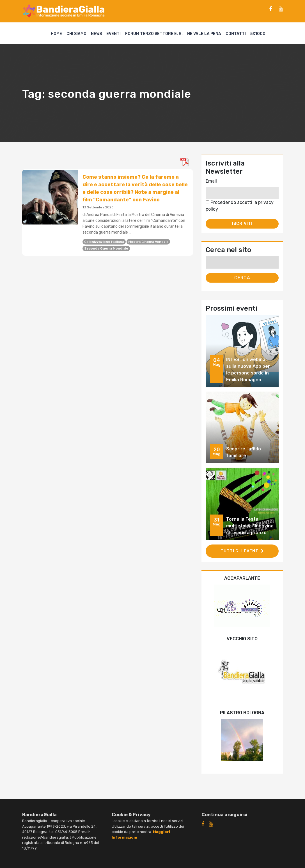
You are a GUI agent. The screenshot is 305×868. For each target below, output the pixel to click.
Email (211, 181)
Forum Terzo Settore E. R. (154, 34)
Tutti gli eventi (242, 551)
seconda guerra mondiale (106, 248)
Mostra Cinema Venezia (148, 242)
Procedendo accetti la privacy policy (240, 206)
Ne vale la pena (204, 34)
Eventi (113, 34)
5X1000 (258, 34)
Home (56, 34)
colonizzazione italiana (104, 242)
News (96, 34)
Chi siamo (76, 34)
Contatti (236, 34)
